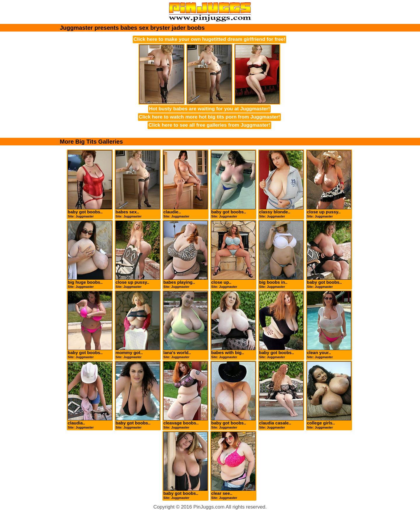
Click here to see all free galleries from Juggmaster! (209, 125)
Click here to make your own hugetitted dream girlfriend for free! (209, 39)
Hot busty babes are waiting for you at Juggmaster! (210, 109)
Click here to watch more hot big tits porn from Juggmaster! (210, 117)
